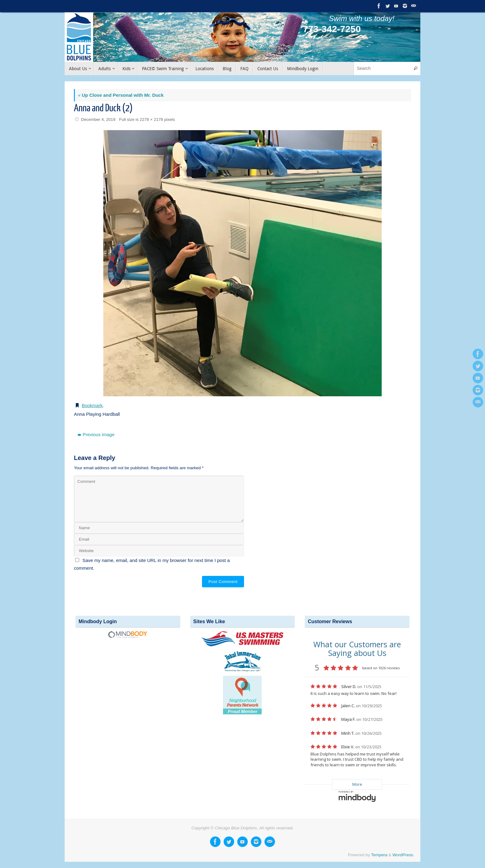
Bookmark (92, 405)
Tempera (379, 855)
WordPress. (403, 855)
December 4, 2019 (98, 119)
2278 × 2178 (151, 119)
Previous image (96, 434)
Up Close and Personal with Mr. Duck (121, 95)
